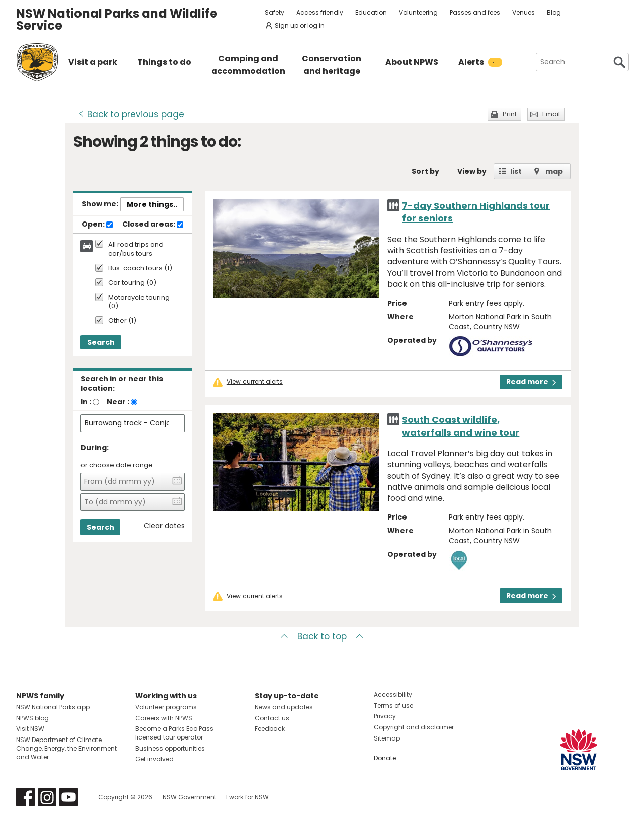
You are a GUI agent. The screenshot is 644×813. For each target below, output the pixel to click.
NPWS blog (32, 718)
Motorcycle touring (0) (139, 302)
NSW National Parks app (53, 707)
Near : (118, 402)
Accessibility (393, 694)
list (516, 171)
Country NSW (497, 327)
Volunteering (418, 12)
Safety (274, 12)
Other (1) (122, 321)
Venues (524, 12)
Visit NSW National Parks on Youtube (69, 797)
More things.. (152, 204)
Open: (97, 225)
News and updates (284, 707)
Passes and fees (475, 12)
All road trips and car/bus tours (136, 249)
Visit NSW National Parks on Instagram (47, 797)
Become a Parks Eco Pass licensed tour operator (174, 733)
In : (86, 402)
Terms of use (393, 706)
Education (371, 12)
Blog (554, 12)
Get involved (154, 759)
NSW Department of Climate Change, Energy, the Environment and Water (66, 748)
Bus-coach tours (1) (140, 269)
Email (551, 114)
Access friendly (320, 12)
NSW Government (189, 797)
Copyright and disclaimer (414, 727)
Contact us (272, 718)
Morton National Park (485, 317)
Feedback (270, 729)
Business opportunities (170, 748)
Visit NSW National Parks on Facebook (25, 797)
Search (101, 342)
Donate (385, 758)
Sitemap (387, 738)
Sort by (425, 171)
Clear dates (164, 526)
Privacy (385, 716)
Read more (531, 382)
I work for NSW (248, 797)
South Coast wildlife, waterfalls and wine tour (461, 426)
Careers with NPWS (164, 718)
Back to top (322, 636)
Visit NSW (30, 729)
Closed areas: (153, 225)
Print (510, 114)
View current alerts (255, 382)
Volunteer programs (166, 707)
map (554, 171)
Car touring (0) (132, 283)
